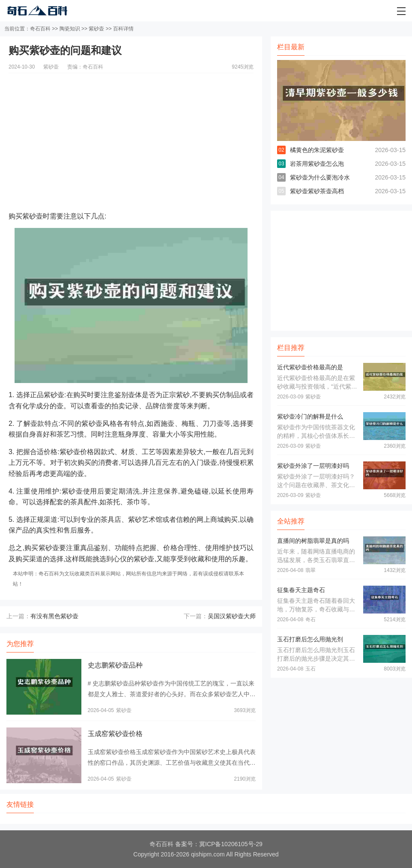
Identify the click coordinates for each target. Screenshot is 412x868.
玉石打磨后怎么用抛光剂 (310, 639)
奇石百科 (40, 29)
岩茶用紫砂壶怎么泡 (317, 164)
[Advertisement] (131, 133)
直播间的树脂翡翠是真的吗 (313, 541)
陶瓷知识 (70, 29)
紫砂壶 (96, 29)
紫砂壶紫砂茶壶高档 (317, 191)
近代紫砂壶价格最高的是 (310, 367)
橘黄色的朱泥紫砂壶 (317, 150)
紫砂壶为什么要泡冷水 (320, 177)
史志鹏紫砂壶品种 (115, 665)
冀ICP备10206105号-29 (231, 844)
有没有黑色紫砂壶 (54, 616)
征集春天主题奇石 (301, 590)
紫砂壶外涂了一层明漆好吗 (313, 466)
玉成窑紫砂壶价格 (115, 734)
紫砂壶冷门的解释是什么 (310, 416)
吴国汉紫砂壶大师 (232, 616)
